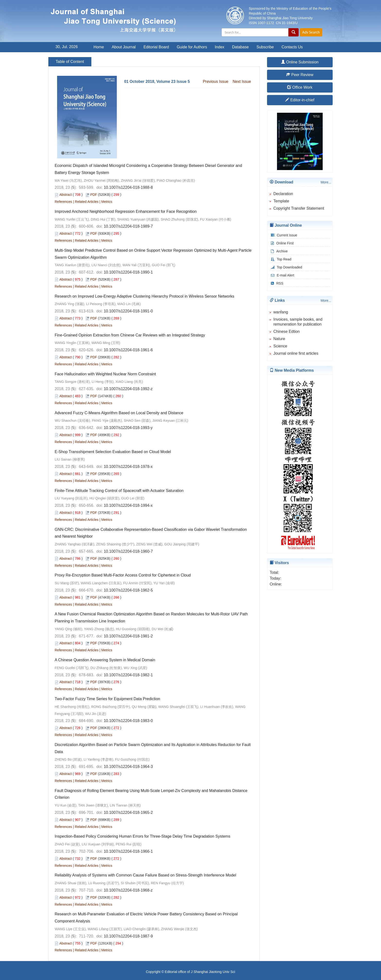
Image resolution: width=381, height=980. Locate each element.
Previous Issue (216, 82)
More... (326, 182)
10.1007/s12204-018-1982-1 (128, 675)
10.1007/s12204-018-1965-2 (128, 812)
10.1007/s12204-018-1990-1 (128, 272)
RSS (277, 283)
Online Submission (300, 62)
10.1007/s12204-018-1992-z (128, 389)
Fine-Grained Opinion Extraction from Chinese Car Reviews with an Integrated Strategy (130, 335)
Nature (279, 339)
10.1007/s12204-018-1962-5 (128, 590)
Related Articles (87, 202)
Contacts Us (292, 47)
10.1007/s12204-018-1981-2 (128, 636)
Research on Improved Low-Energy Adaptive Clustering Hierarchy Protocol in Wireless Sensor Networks (144, 296)
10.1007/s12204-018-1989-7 (128, 226)
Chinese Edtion (287, 331)
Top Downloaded (286, 267)
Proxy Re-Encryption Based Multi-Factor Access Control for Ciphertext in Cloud (123, 575)
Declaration (283, 194)
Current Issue (283, 235)
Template (281, 201)
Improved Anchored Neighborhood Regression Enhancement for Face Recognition (126, 211)
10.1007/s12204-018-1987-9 (128, 936)
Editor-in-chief (300, 100)
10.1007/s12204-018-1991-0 (128, 311)
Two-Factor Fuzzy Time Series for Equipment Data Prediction (107, 699)
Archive (279, 251)
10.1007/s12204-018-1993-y (128, 428)
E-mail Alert (282, 275)
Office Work (300, 87)
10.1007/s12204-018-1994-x (128, 505)
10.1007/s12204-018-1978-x (128, 467)
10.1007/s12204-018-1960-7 (128, 551)
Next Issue (242, 82)
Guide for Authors (192, 47)
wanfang (281, 312)
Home (99, 47)
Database (240, 47)
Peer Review (300, 75)
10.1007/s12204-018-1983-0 (128, 721)
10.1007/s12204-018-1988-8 (128, 187)
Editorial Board (156, 47)
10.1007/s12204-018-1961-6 (128, 350)
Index (220, 47)
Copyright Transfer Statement (299, 208)
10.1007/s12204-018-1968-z (128, 890)
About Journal (124, 47)
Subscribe (265, 47)
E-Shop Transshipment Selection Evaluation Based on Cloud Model (113, 452)
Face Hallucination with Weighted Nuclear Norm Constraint (105, 374)
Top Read (281, 259)
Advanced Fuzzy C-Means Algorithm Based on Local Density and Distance (119, 413)
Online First (282, 243)
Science (280, 346)
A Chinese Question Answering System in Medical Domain (105, 660)
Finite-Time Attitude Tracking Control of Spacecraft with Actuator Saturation (119, 491)
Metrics (107, 202)
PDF (94, 195)
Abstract (65, 195)
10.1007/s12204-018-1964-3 (128, 767)
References (63, 202)
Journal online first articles (296, 353)
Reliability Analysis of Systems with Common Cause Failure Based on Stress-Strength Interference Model (145, 875)
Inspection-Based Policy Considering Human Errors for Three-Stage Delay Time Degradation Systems (143, 836)
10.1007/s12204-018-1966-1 (128, 851)
